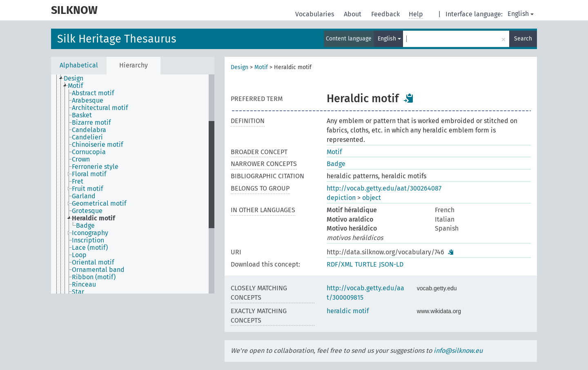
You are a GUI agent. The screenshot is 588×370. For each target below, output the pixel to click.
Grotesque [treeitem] (87, 211)
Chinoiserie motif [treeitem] (97, 145)
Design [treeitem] (73, 78)
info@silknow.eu (458, 351)
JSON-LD (391, 264)
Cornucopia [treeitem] (89, 152)
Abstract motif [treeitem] (93, 93)
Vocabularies (315, 14)
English (521, 14)
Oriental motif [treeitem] (93, 262)
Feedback (386, 14)
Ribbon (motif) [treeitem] (94, 277)
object (372, 198)
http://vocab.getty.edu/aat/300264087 (384, 188)
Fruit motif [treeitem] (87, 189)
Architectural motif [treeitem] (100, 108)
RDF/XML (340, 264)
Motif (261, 67)
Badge (336, 164)
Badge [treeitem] (85, 226)
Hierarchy (134, 65)
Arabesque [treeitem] (88, 101)
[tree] (133, 184)
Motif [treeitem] (75, 86)
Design (239, 67)
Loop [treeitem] (79, 255)
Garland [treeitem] (84, 196)
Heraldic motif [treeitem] (94, 218)
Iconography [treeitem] (90, 233)
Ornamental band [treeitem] (98, 270)
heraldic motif (348, 311)
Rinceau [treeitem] (84, 285)
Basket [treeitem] (82, 115)
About (353, 14)
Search (523, 39)
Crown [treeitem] (81, 159)
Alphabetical (79, 65)
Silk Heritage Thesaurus (117, 39)
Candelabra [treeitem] (89, 130)
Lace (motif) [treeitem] (90, 248)
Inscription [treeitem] (88, 240)
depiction (341, 198)
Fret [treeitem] (78, 182)
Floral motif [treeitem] (89, 174)
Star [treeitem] (78, 292)
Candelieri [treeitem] (87, 137)
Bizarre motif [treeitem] (91, 123)
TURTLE (366, 264)
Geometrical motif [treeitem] (99, 204)
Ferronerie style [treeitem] (95, 167)
